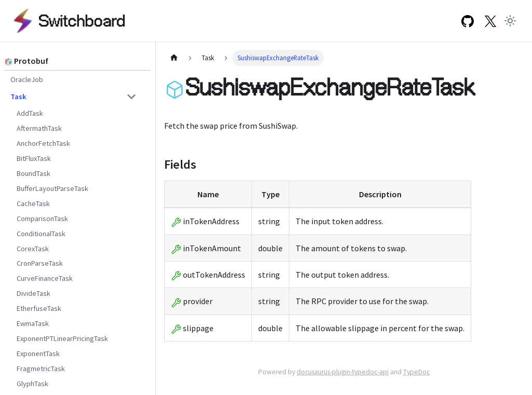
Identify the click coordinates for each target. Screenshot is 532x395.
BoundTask (34, 173)
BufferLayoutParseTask (52, 188)
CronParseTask (40, 263)
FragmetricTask (41, 369)
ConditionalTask (41, 234)
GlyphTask (32, 384)
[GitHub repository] (467, 21)
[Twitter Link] (490, 21)
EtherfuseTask (39, 308)
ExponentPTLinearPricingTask (62, 338)
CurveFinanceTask (45, 278)
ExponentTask (38, 353)
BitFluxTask (34, 158)
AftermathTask (39, 128)
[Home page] (174, 58)
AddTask (30, 113)
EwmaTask (33, 323)
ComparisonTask (42, 219)
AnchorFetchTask (43, 143)
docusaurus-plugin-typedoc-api (343, 372)
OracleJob (27, 79)
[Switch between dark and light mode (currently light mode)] (510, 21)
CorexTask (33, 249)
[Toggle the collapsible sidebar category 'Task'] (131, 97)
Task (18, 97)
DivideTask (34, 293)
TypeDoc (416, 372)
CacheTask (33, 203)
